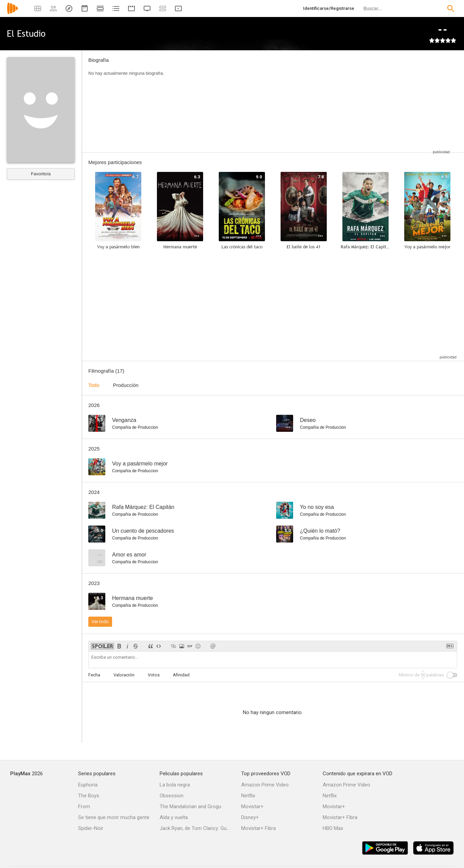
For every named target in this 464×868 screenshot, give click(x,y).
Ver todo (100, 622)
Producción (126, 385)
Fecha (94, 675)
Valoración (124, 675)
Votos (154, 675)
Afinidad (181, 675)
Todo (94, 385)
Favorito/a (41, 174)
